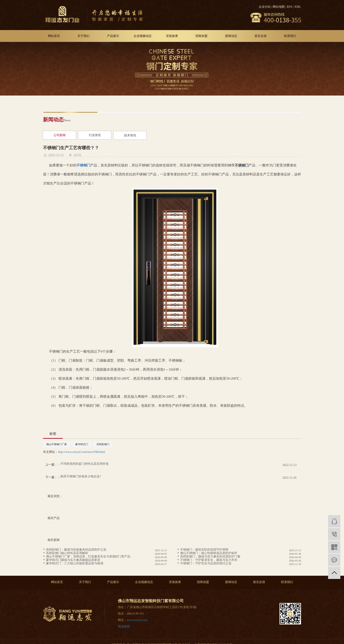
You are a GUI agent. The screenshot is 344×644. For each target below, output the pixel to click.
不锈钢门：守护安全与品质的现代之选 (206, 563)
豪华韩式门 (82, 444)
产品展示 (113, 36)
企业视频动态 (143, 36)
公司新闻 (60, 135)
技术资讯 (130, 135)
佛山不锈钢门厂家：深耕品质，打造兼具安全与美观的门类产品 (88, 556)
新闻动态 (231, 36)
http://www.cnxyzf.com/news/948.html (82, 452)
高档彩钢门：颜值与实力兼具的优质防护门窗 (210, 556)
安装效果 (172, 36)
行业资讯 (95, 135)
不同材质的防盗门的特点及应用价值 (84, 464)
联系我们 (290, 36)
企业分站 (265, 7)
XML (298, 7)
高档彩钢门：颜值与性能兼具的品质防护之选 (76, 550)
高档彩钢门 (103, 444)
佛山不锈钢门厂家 (57, 444)
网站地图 (279, 7)
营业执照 (124, 626)
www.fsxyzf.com (137, 620)
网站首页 (54, 36)
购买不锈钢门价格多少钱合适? (81, 477)
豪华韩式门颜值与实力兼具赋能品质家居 (73, 560)
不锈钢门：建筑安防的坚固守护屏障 (204, 550)
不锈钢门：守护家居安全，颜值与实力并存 (209, 560)
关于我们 (83, 36)
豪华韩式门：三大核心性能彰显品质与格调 (75, 563)
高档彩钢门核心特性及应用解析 (67, 553)
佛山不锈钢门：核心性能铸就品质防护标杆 (209, 553)
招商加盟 (201, 36)
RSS (289, 7)
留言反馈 (261, 36)
